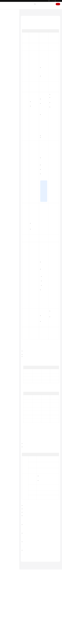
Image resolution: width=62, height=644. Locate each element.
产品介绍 (5, 24)
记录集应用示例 (26, 38)
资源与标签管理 (8, 65)
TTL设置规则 (25, 35)
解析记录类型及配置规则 (13, 44)
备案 (45, 7)
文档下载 (5, 82)
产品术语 (5, 88)
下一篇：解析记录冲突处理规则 (28, 613)
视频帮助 (5, 79)
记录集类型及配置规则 (27, 31)
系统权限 (5, 100)
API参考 (5, 70)
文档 (41, 7)
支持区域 (5, 98)
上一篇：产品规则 (25, 611)
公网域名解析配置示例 (11, 53)
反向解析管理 (7, 58)
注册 (58, 7)
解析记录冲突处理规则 (12, 46)
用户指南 (5, 29)
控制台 (49, 7)
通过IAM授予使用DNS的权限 (11, 32)
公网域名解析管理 (8, 34)
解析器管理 (7, 60)
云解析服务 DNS (29, 15)
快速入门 (5, 27)
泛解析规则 (25, 33)
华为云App (58, 4)
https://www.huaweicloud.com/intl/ (30, 2)
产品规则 (8, 41)
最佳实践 (5, 67)
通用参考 (5, 86)
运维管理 (7, 63)
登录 (53, 7)
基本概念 (45, 629)
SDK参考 (5, 72)
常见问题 (5, 77)
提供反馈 (33, 624)
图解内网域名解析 (47, 626)
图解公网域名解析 (47, 624)
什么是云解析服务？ (47, 628)
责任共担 (5, 91)
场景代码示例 (6, 74)
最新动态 (5, 22)
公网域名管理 (9, 39)
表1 (41, 45)
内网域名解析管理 (8, 55)
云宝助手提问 (25, 630)
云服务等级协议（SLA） (9, 93)
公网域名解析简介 (10, 36)
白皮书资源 (6, 95)
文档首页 (22, 15)
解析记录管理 (9, 48)
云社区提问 (31, 630)
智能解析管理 (9, 51)
